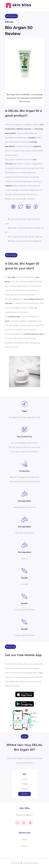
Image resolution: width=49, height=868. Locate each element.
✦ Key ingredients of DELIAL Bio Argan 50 (25, 237)
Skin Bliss (25, 808)
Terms (24, 839)
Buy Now (24, 794)
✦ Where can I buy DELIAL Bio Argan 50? (25, 241)
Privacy (25, 846)
